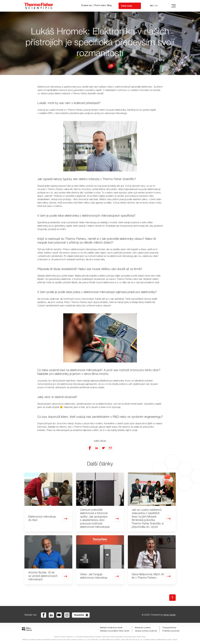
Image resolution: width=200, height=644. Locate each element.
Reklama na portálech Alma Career (115, 631)
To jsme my (86, 6)
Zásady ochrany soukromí (146, 631)
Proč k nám (100, 6)
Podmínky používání (171, 631)
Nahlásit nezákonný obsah (111, 628)
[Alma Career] (27, 629)
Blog (109, 6)
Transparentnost (169, 628)
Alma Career (170, 615)
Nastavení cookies (143, 628)
